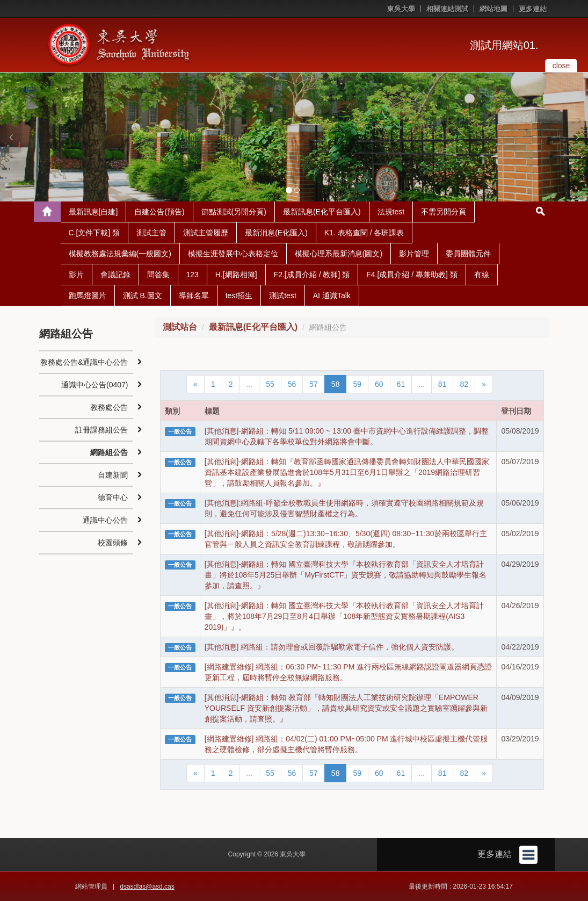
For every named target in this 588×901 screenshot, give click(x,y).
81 (442, 384)
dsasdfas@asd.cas (147, 886)
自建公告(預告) (159, 212)
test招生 (239, 295)
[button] (11, 137)
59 (357, 384)
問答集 (158, 275)
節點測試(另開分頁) (234, 212)
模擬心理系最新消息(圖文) (339, 254)
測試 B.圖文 (143, 295)
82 (464, 384)
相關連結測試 (447, 9)
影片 (76, 275)
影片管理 (414, 254)
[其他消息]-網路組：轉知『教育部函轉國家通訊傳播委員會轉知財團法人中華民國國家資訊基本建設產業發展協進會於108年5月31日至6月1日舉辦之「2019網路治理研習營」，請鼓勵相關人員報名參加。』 (347, 472)
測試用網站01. (504, 45)
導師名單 (194, 295)
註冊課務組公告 (101, 430)
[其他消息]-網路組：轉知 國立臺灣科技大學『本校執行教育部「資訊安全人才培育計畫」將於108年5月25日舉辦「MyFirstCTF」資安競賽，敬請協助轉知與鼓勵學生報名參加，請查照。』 (346, 575)
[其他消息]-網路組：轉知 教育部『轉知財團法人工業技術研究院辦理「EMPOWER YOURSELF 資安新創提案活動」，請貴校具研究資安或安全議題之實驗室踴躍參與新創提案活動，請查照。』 (346, 708)
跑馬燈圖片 (88, 295)
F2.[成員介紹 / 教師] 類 (312, 275)
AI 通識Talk (332, 295)
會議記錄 (115, 275)
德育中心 (113, 498)
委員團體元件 (468, 254)
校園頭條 (113, 543)
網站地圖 (493, 9)
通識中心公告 (105, 520)
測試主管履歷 (206, 233)
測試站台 (180, 327)
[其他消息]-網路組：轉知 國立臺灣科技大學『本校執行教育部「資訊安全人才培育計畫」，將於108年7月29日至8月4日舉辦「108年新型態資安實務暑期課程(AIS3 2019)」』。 (344, 616)
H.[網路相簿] (236, 275)
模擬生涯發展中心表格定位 (233, 254)
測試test (283, 295)
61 (401, 384)
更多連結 (533, 9)
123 (193, 275)
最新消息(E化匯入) (276, 233)
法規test (391, 212)
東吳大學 (401, 9)
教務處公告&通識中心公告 (84, 362)
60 (379, 384)
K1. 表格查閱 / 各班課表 (364, 233)
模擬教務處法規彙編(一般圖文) (120, 254)
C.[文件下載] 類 (95, 233)
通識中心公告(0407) (95, 385)
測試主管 (151, 233)
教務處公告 (109, 407)
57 (314, 384)
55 (270, 384)
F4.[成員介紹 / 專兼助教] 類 (412, 275)
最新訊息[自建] (93, 212)
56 (292, 384)
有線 (482, 275)
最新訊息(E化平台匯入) (322, 212)
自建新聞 (113, 475)
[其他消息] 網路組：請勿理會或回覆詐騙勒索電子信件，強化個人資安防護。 (332, 647)
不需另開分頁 (444, 212)
